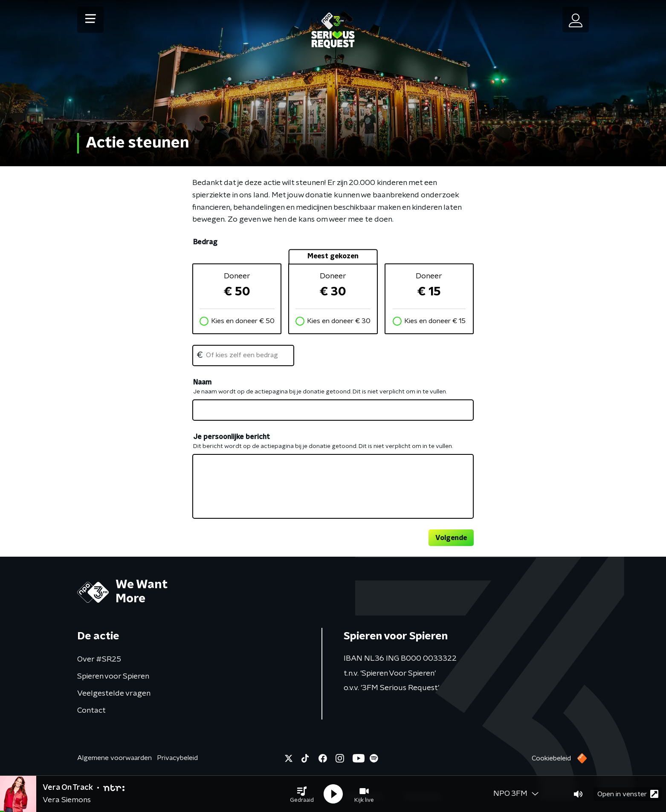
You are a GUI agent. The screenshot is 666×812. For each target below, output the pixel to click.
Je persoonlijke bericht (232, 437)
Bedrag (205, 242)
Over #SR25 (99, 659)
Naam (202, 382)
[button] (302, 794)
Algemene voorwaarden (114, 758)
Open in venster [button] (628, 794)
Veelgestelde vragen (114, 694)
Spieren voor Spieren (113, 676)
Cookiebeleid (551, 758)
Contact (91, 711)
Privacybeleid (177, 758)
